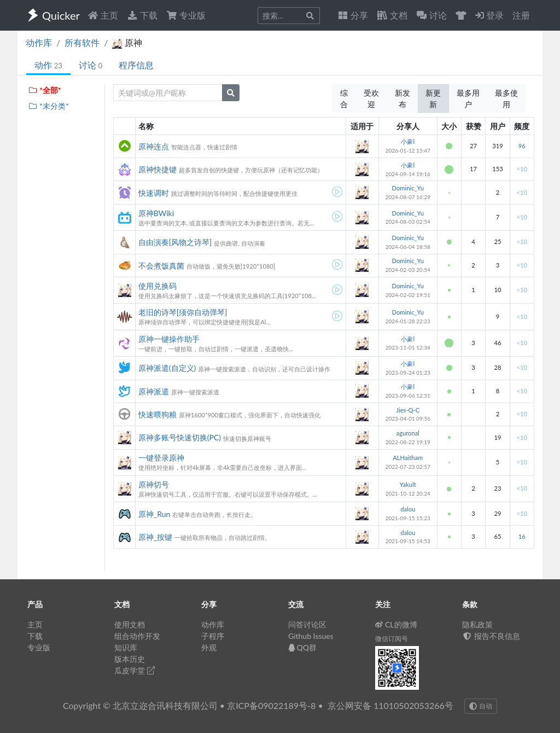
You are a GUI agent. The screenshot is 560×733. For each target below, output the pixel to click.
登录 (489, 15)
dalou (408, 509)
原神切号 (154, 484)
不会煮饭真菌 (161, 266)
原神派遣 (154, 391)
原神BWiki (156, 213)
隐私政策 (477, 624)
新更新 (433, 98)
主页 (103, 15)
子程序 (213, 636)
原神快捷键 (157, 169)
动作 (48, 65)
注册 (521, 15)
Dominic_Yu (408, 188)
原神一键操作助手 (169, 339)
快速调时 (154, 193)
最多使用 (506, 98)
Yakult (408, 484)
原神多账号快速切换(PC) (180, 437)
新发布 (402, 98)
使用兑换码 (157, 286)
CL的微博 (396, 624)
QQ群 (302, 647)
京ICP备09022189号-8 (271, 705)
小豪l (408, 141)
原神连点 (154, 146)
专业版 (186, 15)
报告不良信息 (491, 636)
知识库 (126, 647)
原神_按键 (155, 537)
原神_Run (154, 514)
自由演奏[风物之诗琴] (175, 242)
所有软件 (82, 42)
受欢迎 (371, 98)
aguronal (408, 433)
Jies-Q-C (408, 410)
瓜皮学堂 (135, 670)
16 (522, 536)
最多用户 (468, 98)
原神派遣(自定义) (167, 368)
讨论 (91, 65)
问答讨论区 (307, 624)
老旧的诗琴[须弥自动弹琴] (183, 312)
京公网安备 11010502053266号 (390, 705)
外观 (209, 647)
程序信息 (136, 65)
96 (522, 146)
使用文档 (130, 624)
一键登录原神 (161, 458)
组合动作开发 (137, 636)
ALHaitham (408, 458)
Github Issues (311, 636)
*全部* (45, 90)
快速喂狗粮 (157, 414)
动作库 (39, 42)
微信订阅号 (392, 639)
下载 (142, 15)
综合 (344, 98)
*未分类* (48, 106)
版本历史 (130, 659)
